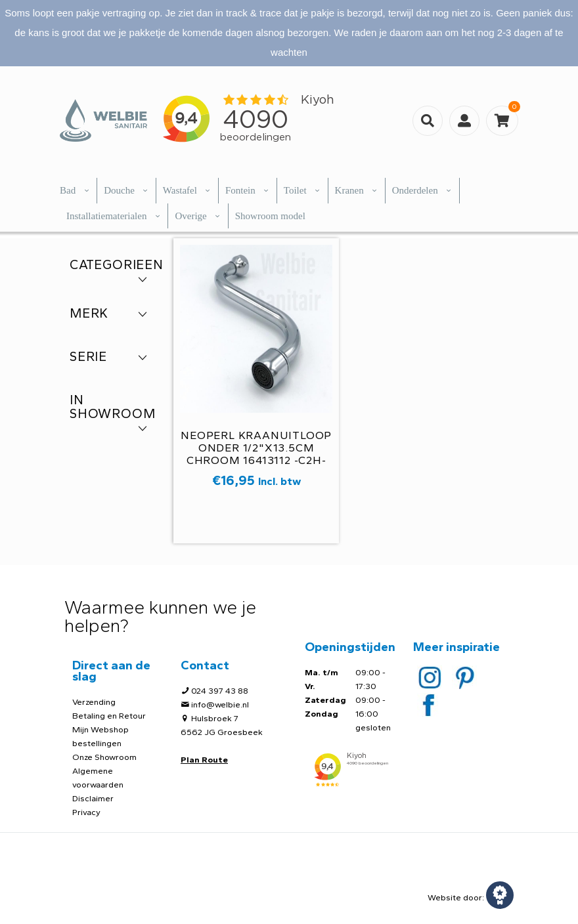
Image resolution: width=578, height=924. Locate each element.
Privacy (86, 812)
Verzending (94, 702)
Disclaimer (93, 798)
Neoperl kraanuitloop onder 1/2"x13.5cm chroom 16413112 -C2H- (256, 448)
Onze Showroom (104, 757)
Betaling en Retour (109, 716)
